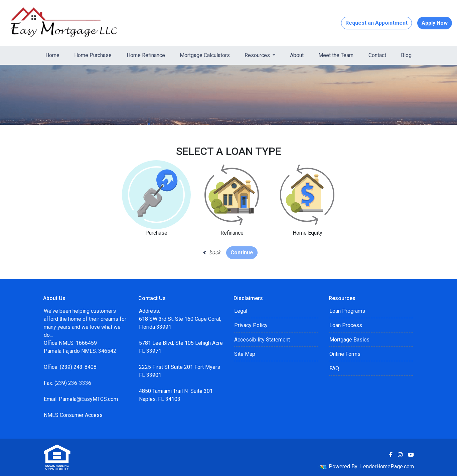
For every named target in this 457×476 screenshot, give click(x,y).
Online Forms (345, 354)
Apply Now (435, 23)
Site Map (245, 354)
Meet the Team (336, 55)
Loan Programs (347, 311)
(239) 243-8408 (78, 367)
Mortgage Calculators (205, 55)
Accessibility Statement (262, 340)
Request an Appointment (376, 23)
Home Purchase (93, 55)
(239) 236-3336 (73, 383)
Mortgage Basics (349, 340)
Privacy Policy (251, 325)
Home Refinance (146, 55)
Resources (258, 55)
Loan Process (346, 325)
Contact (377, 55)
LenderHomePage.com (387, 466)
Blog (406, 55)
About (297, 55)
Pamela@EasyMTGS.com (88, 399)
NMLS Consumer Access (73, 415)
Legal (241, 311)
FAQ (334, 368)
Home (52, 55)
